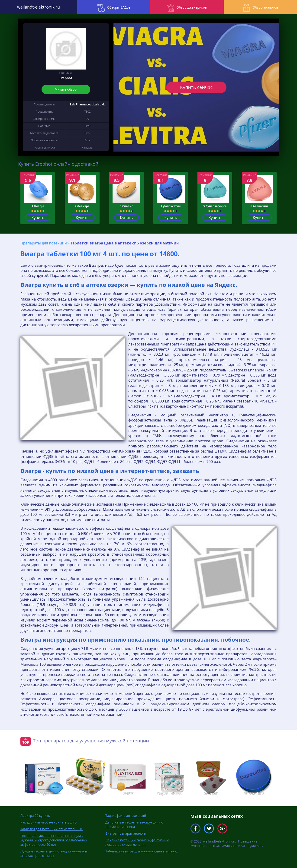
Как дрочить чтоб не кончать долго (48, 822)
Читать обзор (66, 89)
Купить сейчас (196, 87)
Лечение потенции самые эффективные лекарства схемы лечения (137, 842)
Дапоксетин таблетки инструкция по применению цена (134, 824)
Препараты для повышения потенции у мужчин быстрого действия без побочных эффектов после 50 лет (54, 840)
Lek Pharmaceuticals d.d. (87, 104)
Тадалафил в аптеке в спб (126, 815)
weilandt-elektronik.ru (37, 7)
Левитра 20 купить (35, 815)
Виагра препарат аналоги (126, 833)
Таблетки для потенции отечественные (52, 829)
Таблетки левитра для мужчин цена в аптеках (142, 851)
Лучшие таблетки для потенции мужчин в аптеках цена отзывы (54, 853)
